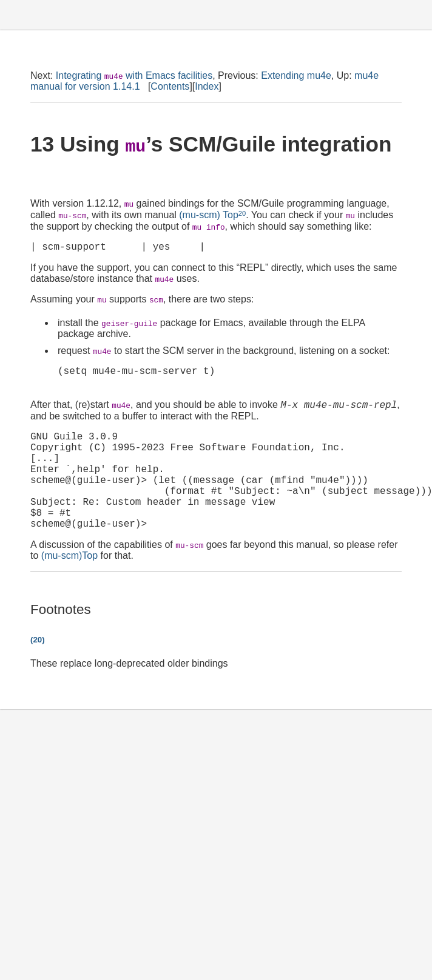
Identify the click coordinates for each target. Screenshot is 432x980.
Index (207, 86)
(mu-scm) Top (209, 215)
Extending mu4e (296, 75)
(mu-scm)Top (69, 584)
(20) (38, 668)
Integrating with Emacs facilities (134, 75)
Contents (170, 86)
